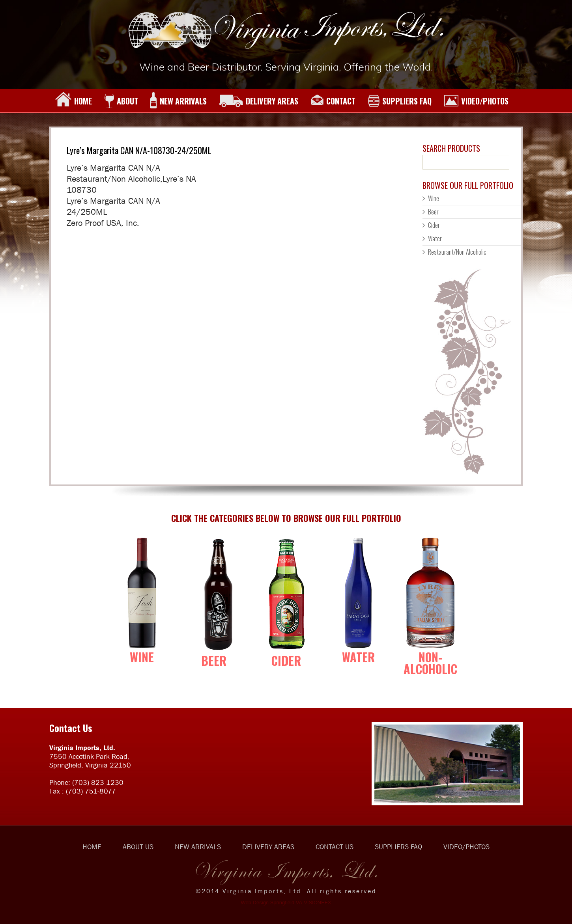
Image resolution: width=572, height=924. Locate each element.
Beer (433, 212)
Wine (434, 198)
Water (435, 238)
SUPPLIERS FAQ (400, 101)
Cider (434, 225)
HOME (74, 101)
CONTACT (333, 101)
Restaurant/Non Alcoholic (457, 252)
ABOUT (121, 101)
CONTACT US (335, 847)
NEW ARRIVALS (179, 101)
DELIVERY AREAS (259, 101)
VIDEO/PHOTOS (476, 101)
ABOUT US (138, 847)
